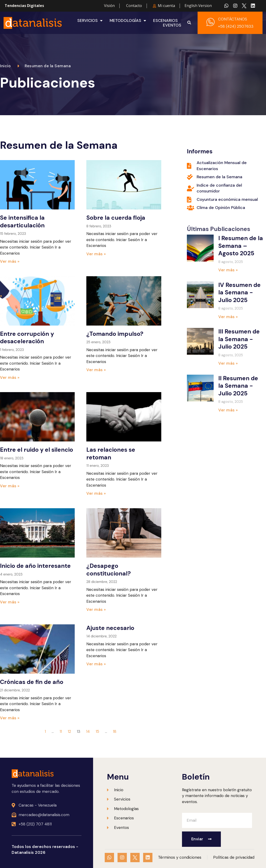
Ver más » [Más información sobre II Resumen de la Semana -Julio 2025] (228, 410)
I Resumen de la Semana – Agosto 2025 (241, 246)
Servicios (90, 20)
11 (61, 731)
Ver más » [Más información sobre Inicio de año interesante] (10, 602)
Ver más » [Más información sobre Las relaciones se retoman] (96, 493)
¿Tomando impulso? (115, 334)
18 (115, 731)
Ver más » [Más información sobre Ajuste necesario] (96, 664)
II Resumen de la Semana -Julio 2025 (238, 386)
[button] (189, 23)
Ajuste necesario (110, 628)
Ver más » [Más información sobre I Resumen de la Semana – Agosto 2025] (228, 270)
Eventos (172, 25)
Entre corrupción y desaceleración (27, 338)
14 (88, 731)
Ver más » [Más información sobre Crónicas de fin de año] (10, 718)
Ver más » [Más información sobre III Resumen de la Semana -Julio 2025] (228, 363)
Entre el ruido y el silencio (37, 450)
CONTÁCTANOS (233, 19)
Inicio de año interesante (35, 566)
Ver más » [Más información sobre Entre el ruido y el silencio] (10, 486)
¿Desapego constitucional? (109, 570)
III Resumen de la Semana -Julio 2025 (239, 339)
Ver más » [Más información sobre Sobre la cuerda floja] (96, 254)
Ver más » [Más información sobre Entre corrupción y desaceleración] (10, 377)
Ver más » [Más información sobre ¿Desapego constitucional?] (96, 609)
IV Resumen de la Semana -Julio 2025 (239, 293)
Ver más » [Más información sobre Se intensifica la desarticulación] (10, 261)
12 (69, 731)
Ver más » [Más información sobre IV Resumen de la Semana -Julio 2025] (228, 317)
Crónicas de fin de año (32, 682)
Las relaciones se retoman (111, 454)
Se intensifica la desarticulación (22, 222)
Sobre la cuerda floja (116, 218)
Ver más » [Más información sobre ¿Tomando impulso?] (96, 370)
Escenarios (165, 20)
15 (97, 731)
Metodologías (128, 20)
